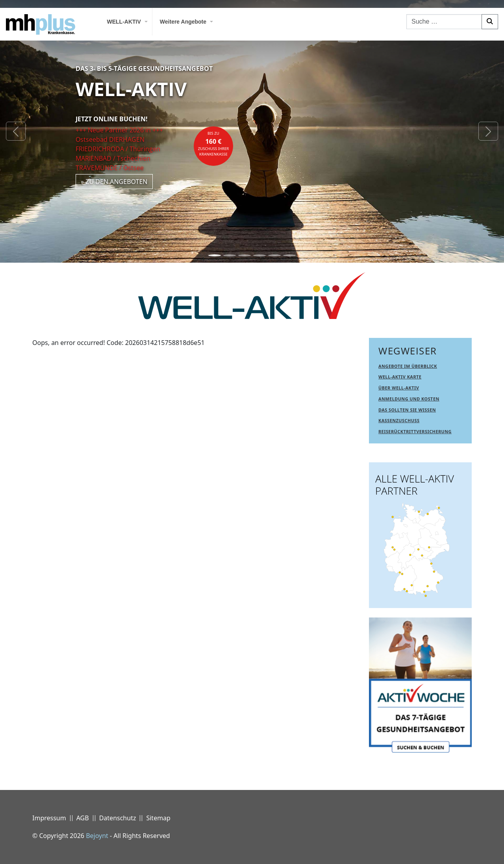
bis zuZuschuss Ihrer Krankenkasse (214, 144)
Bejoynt (97, 836)
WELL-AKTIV (124, 22)
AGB (83, 818)
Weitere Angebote (183, 22)
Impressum (49, 818)
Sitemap (158, 818)
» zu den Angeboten (114, 182)
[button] (16, 131)
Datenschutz (118, 818)
